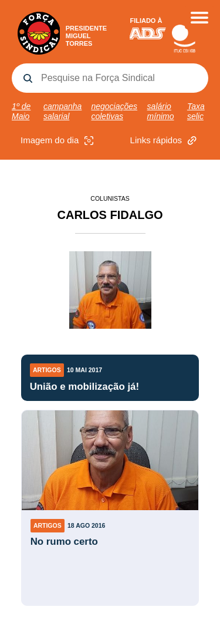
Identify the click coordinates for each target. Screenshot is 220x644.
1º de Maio (21, 111)
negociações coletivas (114, 111)
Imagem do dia (58, 141)
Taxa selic (196, 111)
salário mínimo (161, 111)
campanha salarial (62, 111)
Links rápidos (165, 141)
